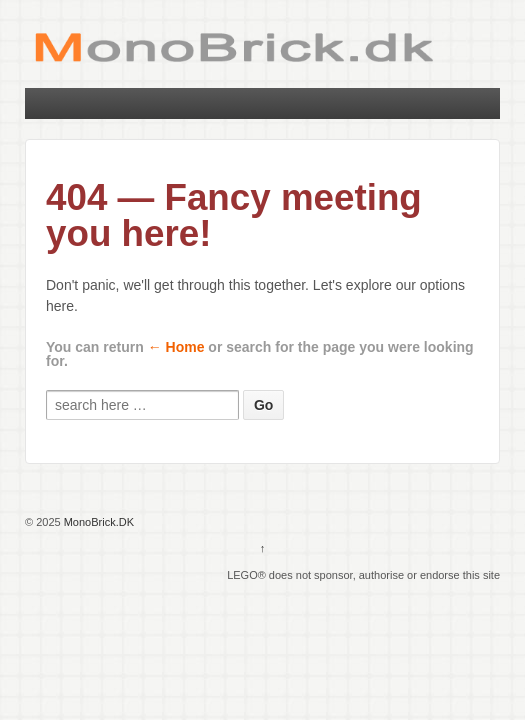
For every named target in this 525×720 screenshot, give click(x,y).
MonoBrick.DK (97, 522)
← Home (176, 347)
